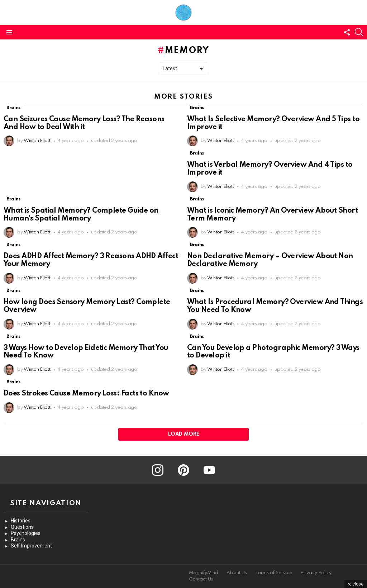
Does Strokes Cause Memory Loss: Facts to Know (86, 394)
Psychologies (26, 533)
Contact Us (201, 579)
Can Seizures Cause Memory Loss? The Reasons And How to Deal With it (84, 123)
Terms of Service (274, 573)
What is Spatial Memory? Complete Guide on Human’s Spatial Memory (81, 215)
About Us (237, 573)
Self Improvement (31, 546)
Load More (184, 434)
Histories (21, 521)
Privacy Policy (316, 573)
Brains (13, 108)
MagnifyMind (204, 573)
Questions (22, 527)
